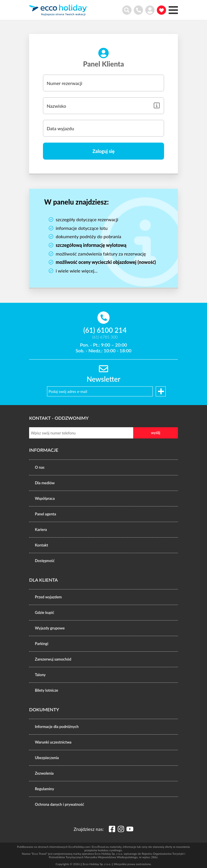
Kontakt (42, 545)
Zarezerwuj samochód (53, 659)
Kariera (41, 530)
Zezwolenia (44, 773)
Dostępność (45, 561)
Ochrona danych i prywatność (60, 804)
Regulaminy (44, 789)
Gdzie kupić (45, 612)
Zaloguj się (103, 151)
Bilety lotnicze (47, 690)
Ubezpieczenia (47, 758)
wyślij (155, 433)
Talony (40, 675)
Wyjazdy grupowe (50, 628)
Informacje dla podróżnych (57, 727)
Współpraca (45, 498)
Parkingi (42, 644)
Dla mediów (45, 483)
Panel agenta (45, 514)
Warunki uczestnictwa (53, 742)
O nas (40, 467)
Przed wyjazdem (48, 597)
